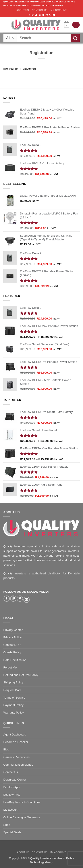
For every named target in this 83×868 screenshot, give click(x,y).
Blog (6, 749)
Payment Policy (13, 705)
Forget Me (10, 667)
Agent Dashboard (15, 735)
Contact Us (11, 772)
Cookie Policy (12, 652)
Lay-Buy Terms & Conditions (22, 802)
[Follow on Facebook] (29, 15)
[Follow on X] (40, 15)
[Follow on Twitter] (43, 15)
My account (59, 10)
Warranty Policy (14, 713)
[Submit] (75, 38)
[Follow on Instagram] (33, 15)
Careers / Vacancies (16, 757)
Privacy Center (13, 630)
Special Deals (12, 832)
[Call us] (50, 15)
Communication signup (18, 765)
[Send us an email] (47, 15)
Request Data (12, 690)
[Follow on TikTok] (36, 15)
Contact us (40, 10)
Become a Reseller (16, 742)
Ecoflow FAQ (12, 795)
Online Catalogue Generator (22, 817)
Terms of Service (14, 698)
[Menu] (6, 25)
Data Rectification (15, 660)
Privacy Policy (13, 637)
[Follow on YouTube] (54, 15)
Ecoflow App (11, 787)
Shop (7, 825)
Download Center (15, 780)
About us (23, 10)
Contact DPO (12, 645)
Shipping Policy (13, 682)
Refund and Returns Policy (21, 675)
